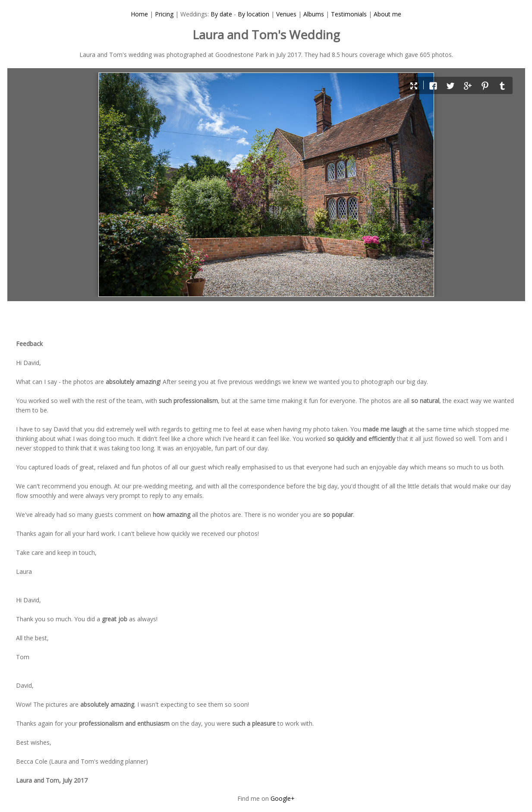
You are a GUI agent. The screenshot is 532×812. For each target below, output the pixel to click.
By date (221, 14)
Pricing (164, 14)
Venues (286, 14)
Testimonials (349, 14)
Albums (314, 14)
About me (387, 14)
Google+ (283, 798)
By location (253, 14)
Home (139, 14)
